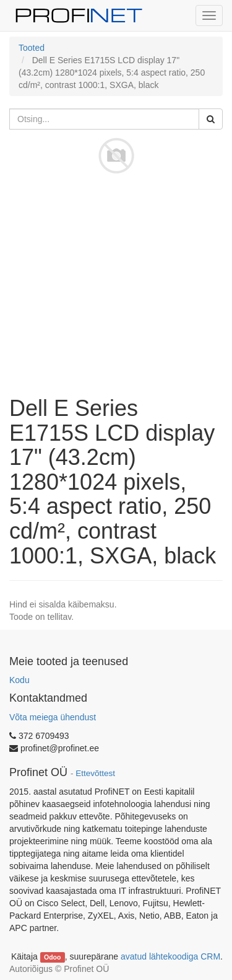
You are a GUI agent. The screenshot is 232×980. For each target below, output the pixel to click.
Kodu (19, 680)
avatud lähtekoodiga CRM (170, 956)
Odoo (52, 957)
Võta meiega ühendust (53, 717)
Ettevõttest (95, 773)
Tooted (32, 48)
